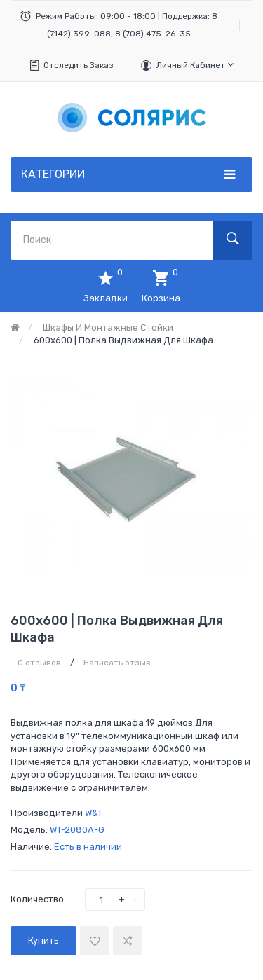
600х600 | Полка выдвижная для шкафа (123, 340)
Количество (37, 899)
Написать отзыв (117, 663)
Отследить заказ (79, 65)
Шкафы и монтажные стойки (108, 327)
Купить (43, 940)
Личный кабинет (195, 65)
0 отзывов (39, 663)
